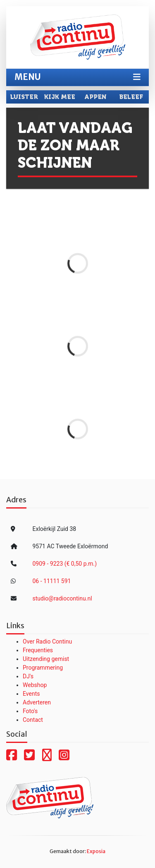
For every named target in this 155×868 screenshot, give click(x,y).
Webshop (35, 685)
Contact (33, 720)
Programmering (43, 668)
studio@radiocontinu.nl (62, 598)
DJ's (28, 676)
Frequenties (38, 650)
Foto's (30, 711)
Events (31, 694)
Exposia (96, 851)
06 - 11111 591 (52, 581)
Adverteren (37, 702)
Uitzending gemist (46, 659)
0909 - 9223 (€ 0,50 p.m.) (65, 564)
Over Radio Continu (47, 641)
